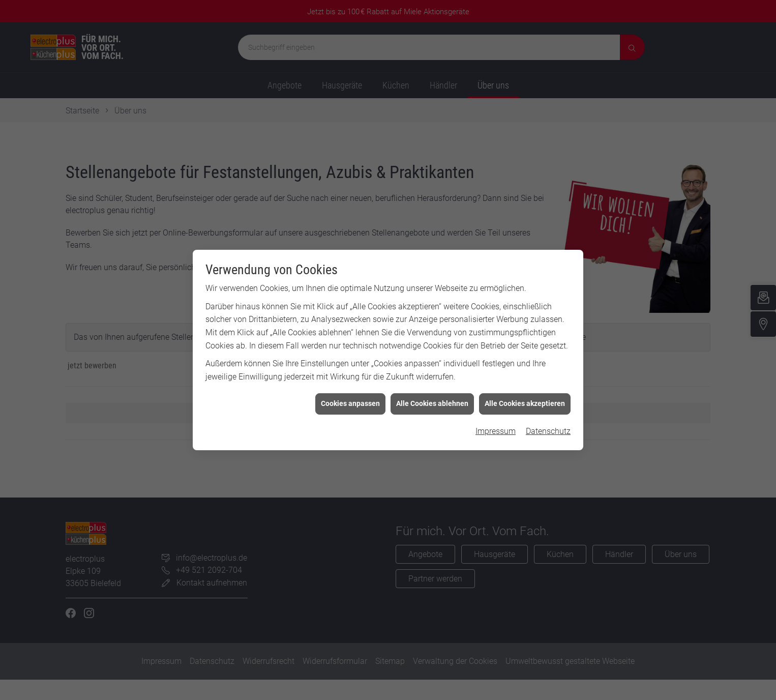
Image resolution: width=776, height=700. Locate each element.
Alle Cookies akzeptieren (525, 399)
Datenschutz (548, 427)
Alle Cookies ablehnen (432, 399)
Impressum (496, 427)
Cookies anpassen (350, 399)
